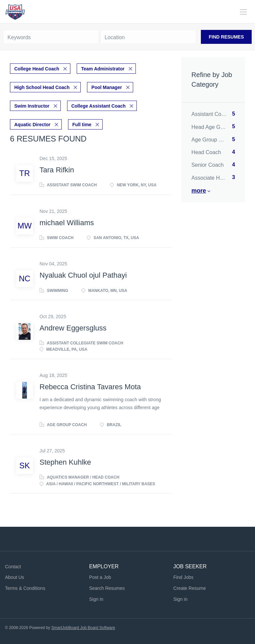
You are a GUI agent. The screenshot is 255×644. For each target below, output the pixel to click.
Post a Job (100, 577)
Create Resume (190, 588)
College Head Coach (37, 69)
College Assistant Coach (99, 106)
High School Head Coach (42, 87)
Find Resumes (226, 37)
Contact (13, 567)
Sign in (96, 599)
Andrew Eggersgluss (73, 328)
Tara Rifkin (57, 170)
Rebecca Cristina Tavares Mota (90, 387)
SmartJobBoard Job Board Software (83, 628)
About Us (15, 577)
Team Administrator (103, 69)
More (199, 191)
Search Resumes (107, 588)
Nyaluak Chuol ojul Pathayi (83, 275)
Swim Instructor (32, 106)
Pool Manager (107, 87)
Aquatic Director (32, 125)
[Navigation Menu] (243, 12)
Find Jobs (183, 577)
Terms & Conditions (25, 588)
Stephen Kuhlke (65, 462)
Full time (82, 125)
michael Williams (67, 223)
